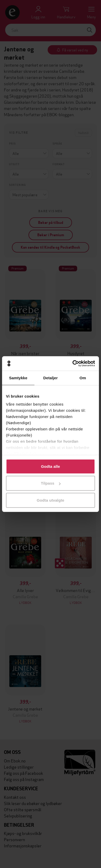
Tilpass (51, 483)
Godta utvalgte (51, 500)
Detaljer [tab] (51, 378)
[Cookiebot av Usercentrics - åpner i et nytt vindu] (73, 364)
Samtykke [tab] (18, 378)
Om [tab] (83, 378)
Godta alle (51, 466)
